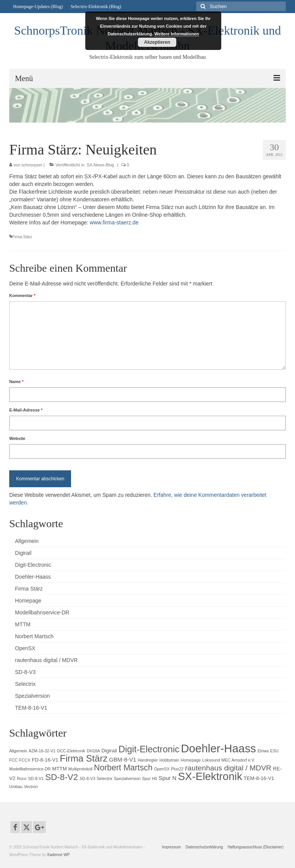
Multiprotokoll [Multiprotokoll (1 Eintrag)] (80, 769)
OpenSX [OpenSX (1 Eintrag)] (162, 769)
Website (17, 438)
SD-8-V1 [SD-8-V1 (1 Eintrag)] (36, 778)
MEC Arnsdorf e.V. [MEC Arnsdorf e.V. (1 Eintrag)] (238, 760)
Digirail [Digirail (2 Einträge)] (109, 751)
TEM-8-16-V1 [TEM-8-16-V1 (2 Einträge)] (259, 778)
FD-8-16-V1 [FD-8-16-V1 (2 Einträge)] (45, 760)
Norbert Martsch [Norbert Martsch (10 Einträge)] (123, 768)
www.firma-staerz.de (114, 222)
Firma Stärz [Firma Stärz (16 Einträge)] (84, 758)
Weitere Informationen (177, 34)
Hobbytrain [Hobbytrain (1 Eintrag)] (169, 760)
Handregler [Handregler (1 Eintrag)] (148, 760)
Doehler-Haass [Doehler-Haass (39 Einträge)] (219, 748)
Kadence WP (58, 855)
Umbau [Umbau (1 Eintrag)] (16, 787)
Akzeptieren (157, 42)
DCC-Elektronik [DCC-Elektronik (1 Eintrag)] (71, 751)
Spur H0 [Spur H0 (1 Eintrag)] (150, 778)
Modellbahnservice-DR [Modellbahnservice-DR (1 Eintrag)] (30, 769)
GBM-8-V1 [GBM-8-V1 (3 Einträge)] (123, 759)
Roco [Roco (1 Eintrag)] (22, 778)
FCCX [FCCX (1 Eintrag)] (25, 760)
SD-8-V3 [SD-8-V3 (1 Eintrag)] (87, 778)
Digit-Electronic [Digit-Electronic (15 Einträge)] (149, 749)
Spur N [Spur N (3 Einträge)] (168, 778)
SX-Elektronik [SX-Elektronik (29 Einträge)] (210, 776)
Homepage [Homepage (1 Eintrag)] (191, 760)
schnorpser (32, 165)
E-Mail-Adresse (26, 410)
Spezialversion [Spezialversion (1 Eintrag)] (127, 778)
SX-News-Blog (100, 165)
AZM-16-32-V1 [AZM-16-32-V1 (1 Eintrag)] (42, 751)
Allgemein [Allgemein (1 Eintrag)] (18, 751)
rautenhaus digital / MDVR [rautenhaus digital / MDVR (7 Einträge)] (228, 768)
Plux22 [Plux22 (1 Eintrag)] (177, 769)
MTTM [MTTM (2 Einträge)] (60, 769)
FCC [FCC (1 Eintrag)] (13, 760)
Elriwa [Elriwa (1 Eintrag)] (263, 751)
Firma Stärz (22, 237)
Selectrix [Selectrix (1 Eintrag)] (105, 778)
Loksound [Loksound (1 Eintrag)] (211, 760)
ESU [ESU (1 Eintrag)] (274, 751)
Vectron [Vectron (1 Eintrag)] (31, 787)
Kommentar (22, 295)
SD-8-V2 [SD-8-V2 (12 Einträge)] (62, 777)
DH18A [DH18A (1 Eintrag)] (93, 751)
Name (16, 382)
